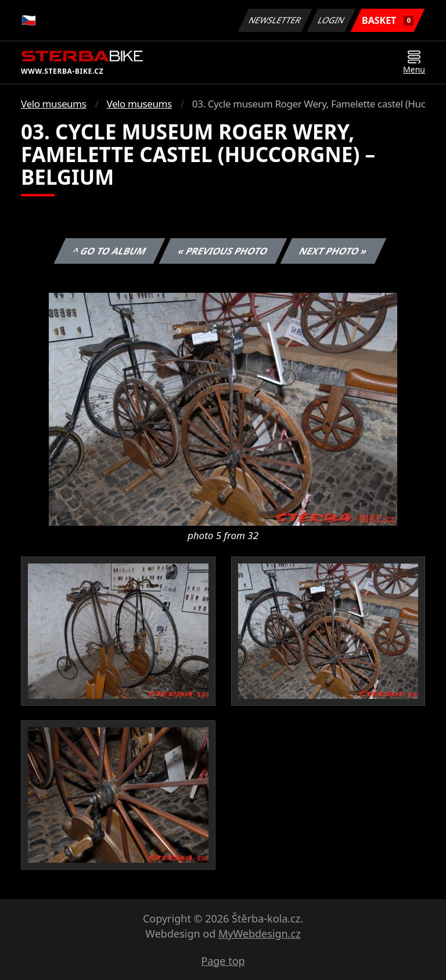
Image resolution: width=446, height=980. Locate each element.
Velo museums (53, 104)
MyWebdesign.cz (260, 934)
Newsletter (275, 20)
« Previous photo (223, 251)
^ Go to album (109, 251)
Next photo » (333, 251)
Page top (223, 961)
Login (332, 20)
